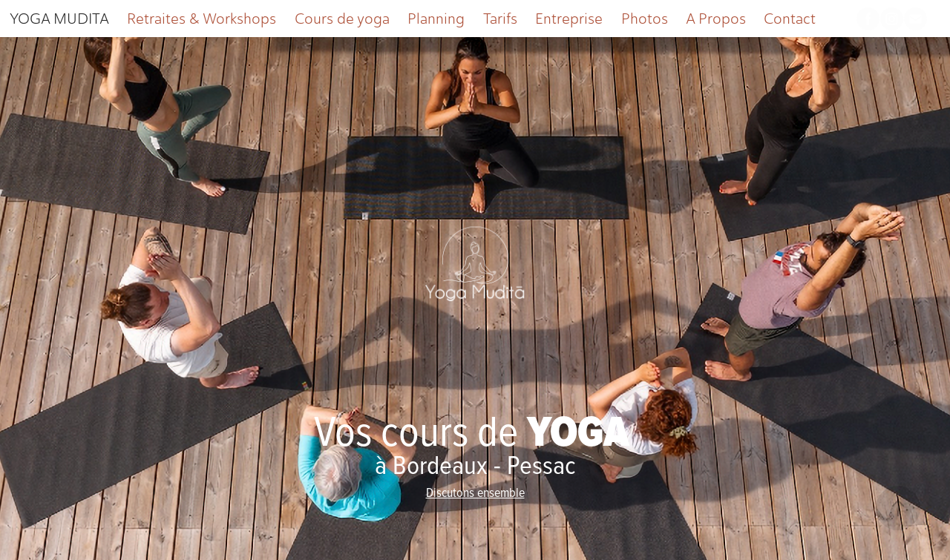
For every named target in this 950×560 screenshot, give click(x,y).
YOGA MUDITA (59, 19)
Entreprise (569, 19)
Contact (790, 19)
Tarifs (500, 19)
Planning (436, 19)
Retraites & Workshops (202, 19)
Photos (645, 19)
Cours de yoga (342, 19)
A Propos (716, 19)
